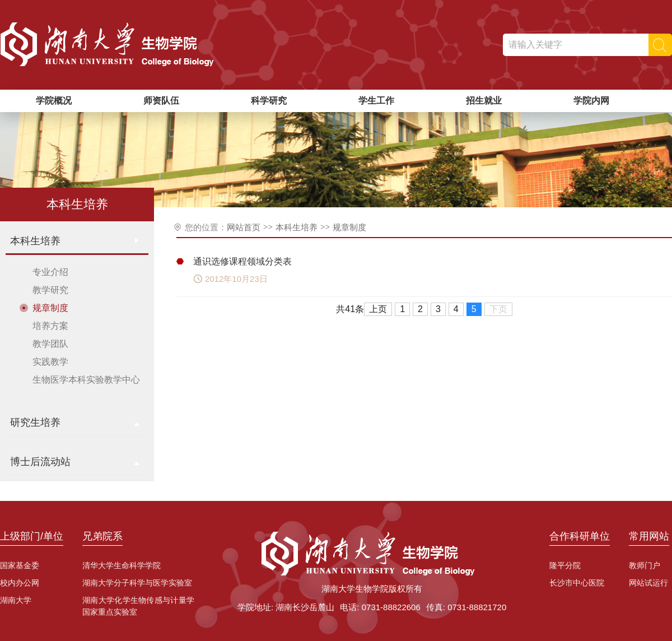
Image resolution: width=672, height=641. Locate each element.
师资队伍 (161, 101)
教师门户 (645, 565)
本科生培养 (297, 227)
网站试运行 (648, 583)
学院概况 (54, 101)
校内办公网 (20, 583)
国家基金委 (20, 565)
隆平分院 (565, 565)
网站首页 (244, 227)
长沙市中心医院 (577, 583)
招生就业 (484, 101)
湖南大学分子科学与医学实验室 (137, 583)
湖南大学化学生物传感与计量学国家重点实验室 (138, 606)
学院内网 (591, 101)
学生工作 (376, 101)
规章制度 (349, 227)
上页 (378, 309)
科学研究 (269, 101)
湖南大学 (16, 600)
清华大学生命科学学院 (122, 565)
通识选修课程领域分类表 (242, 261)
